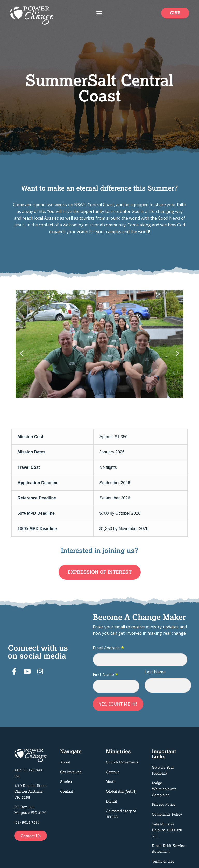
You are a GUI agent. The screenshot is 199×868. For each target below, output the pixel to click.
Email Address (108, 648)
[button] (99, 13)
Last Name (155, 672)
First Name (106, 675)
